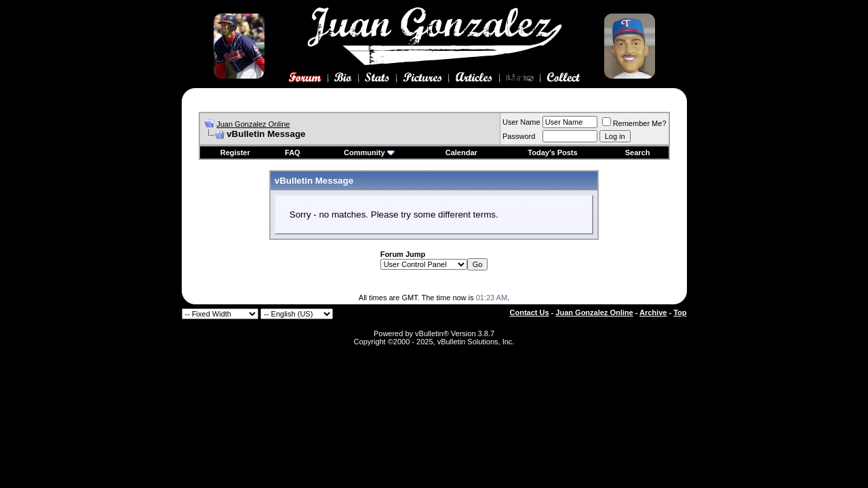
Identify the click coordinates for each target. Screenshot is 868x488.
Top (680, 312)
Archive (653, 312)
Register (235, 152)
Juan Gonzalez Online (253, 124)
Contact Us (530, 312)
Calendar (461, 152)
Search (638, 152)
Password (519, 136)
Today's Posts (552, 152)
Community (369, 152)
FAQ (293, 152)
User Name (521, 122)
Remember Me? (634, 123)
